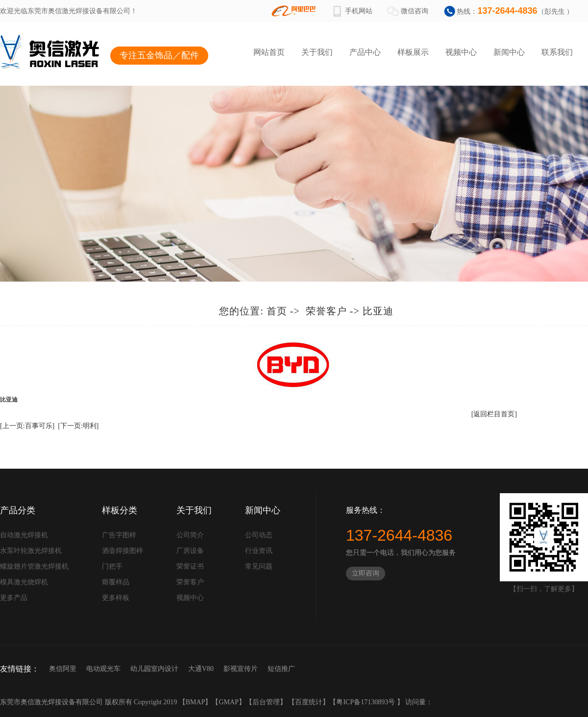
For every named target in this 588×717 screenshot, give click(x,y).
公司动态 (259, 535)
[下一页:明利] (78, 426)
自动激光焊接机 (24, 535)
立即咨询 (366, 573)
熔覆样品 (116, 582)
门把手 (112, 566)
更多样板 (116, 598)
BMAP (196, 702)
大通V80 (201, 669)
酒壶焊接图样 (122, 551)
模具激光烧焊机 (24, 582)
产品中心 (365, 52)
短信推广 (281, 669)
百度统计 (309, 702)
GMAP (228, 702)
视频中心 (461, 52)
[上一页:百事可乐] (27, 426)
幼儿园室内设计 (154, 669)
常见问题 (259, 566)
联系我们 (557, 52)
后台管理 (266, 702)
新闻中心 (509, 52)
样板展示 (413, 52)
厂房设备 (190, 551)
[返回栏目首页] (494, 414)
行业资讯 (259, 551)
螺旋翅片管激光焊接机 (34, 566)
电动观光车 (103, 669)
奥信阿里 (63, 669)
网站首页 (269, 52)
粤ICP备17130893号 (366, 702)
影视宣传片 (241, 669)
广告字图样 (119, 535)
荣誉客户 (326, 311)
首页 (277, 311)
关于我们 (317, 52)
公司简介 (190, 535)
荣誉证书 (190, 566)
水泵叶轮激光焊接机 (31, 551)
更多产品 (14, 598)
